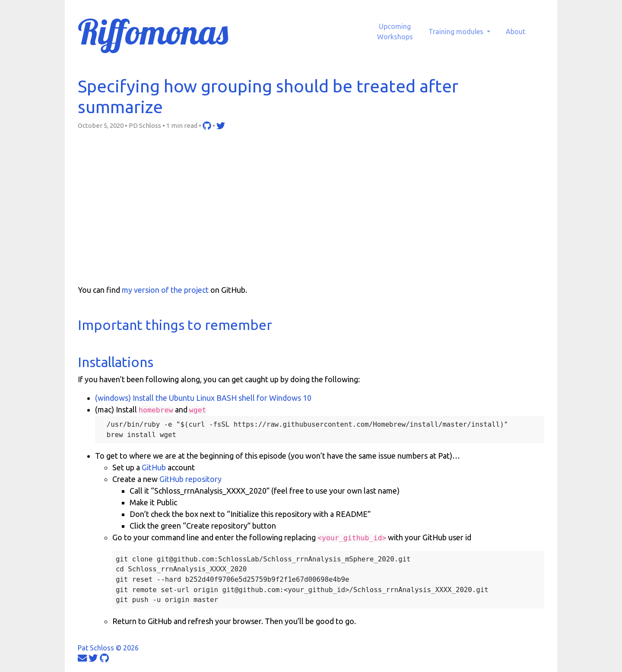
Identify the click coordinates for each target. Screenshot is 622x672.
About (516, 32)
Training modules (457, 32)
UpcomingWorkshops (395, 32)
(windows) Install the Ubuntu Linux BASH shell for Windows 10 (203, 398)
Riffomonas (153, 32)
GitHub (154, 467)
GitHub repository (190, 479)
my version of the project (165, 290)
